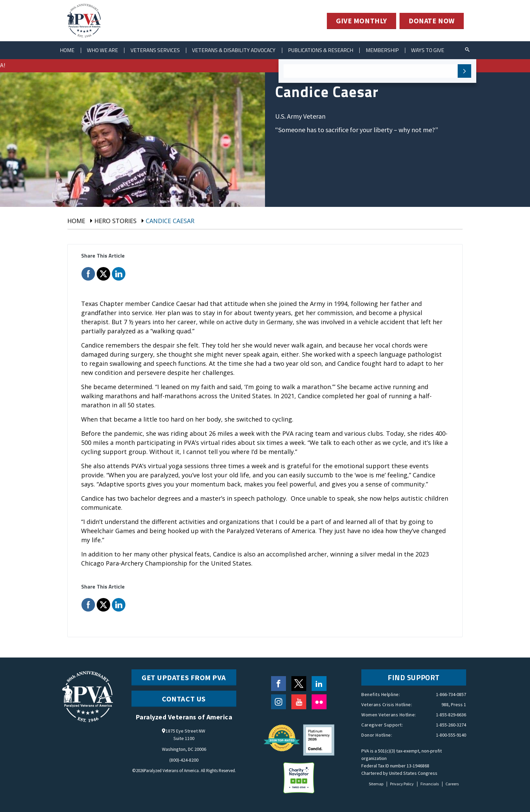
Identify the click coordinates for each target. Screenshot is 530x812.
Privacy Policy (402, 784)
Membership (395, 50)
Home (68, 50)
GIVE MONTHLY (360, 21)
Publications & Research (332, 50)
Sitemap (376, 784)
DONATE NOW (431, 21)
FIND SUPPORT (414, 677)
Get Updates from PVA (184, 677)
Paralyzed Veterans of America (171, 771)
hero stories (115, 221)
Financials (430, 784)
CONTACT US (184, 699)
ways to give (443, 50)
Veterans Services (160, 50)
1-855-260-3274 (451, 725)
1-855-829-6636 (451, 715)
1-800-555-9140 (451, 735)
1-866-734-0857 (451, 694)
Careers (452, 784)
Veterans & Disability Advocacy (242, 50)
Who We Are (105, 50)
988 (445, 704)
